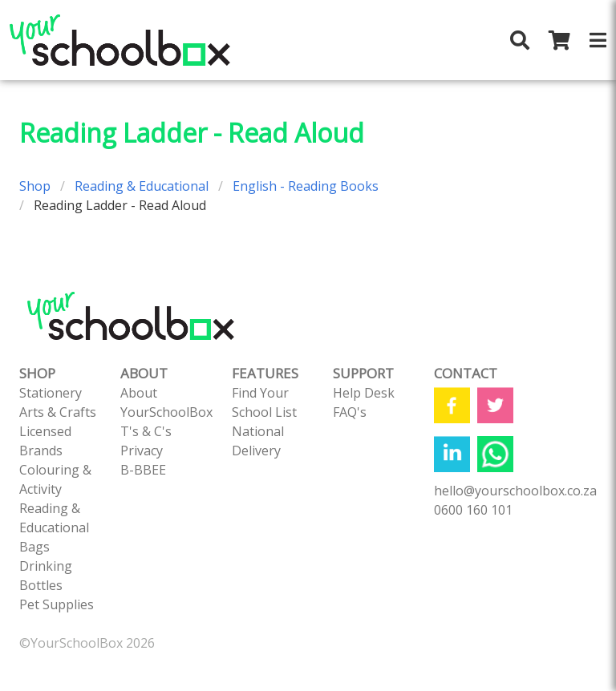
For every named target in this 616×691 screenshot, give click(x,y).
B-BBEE (143, 470)
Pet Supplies (57, 604)
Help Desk (364, 393)
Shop (35, 186)
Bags (34, 547)
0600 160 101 (473, 510)
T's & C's (146, 431)
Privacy (142, 451)
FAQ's (350, 412)
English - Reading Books (306, 186)
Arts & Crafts (58, 412)
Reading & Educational (142, 186)
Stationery (51, 393)
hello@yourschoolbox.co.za (515, 491)
